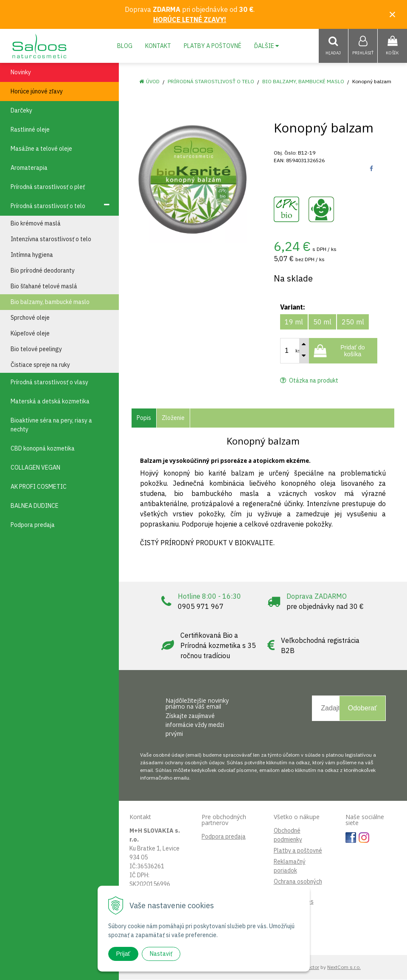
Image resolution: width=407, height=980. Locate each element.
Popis (144, 418)
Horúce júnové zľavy (37, 92)
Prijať (123, 954)
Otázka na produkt (309, 381)
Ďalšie (267, 46)
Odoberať (362, 708)
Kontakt (158, 46)
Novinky (21, 73)
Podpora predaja (224, 837)
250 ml (353, 322)
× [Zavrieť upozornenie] (393, 14)
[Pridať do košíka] (343, 351)
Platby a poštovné (213, 46)
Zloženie (173, 418)
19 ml (294, 322)
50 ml (322, 322)
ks (298, 351)
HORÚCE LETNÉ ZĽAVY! (190, 20)
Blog (125, 46)
